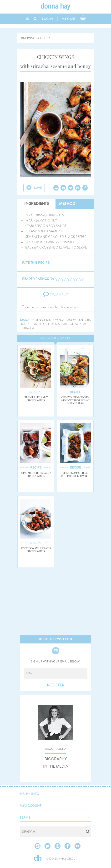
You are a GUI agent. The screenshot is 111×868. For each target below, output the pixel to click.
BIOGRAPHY (56, 759)
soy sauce (83, 324)
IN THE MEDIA (56, 766)
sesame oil (66, 324)
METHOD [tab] (67, 204)
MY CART (69, 19)
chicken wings (53, 320)
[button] (55, 793)
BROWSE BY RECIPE (36, 38)
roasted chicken (44, 324)
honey (25, 324)
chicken (35, 320)
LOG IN (47, 19)
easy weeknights (78, 320)
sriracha (27, 328)
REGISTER (56, 685)
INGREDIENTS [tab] (37, 204)
